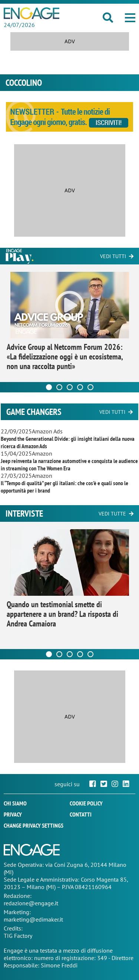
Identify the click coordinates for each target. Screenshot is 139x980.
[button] (130, 18)
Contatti (81, 814)
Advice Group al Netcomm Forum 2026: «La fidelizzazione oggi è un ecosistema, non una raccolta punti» (65, 356)
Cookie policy (86, 803)
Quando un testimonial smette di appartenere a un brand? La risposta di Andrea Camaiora (62, 614)
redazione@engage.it (31, 903)
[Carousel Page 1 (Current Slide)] (49, 387)
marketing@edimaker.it (33, 919)
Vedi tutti (113, 256)
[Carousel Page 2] (59, 387)
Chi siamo (15, 803)
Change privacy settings (34, 825)
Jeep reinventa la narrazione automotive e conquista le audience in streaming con (69, 464)
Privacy (13, 814)
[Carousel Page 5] (90, 387)
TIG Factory (18, 936)
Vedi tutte (112, 514)
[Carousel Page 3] (70, 387)
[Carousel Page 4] (80, 387)
